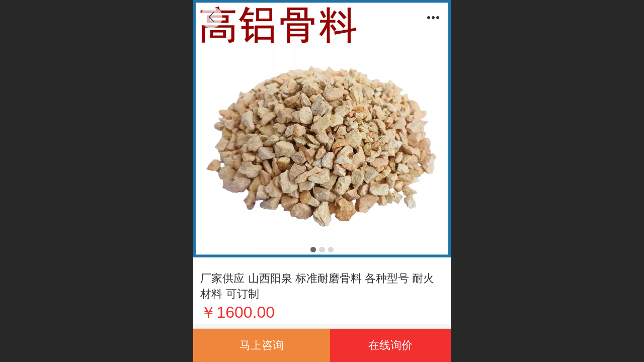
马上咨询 (262, 345)
